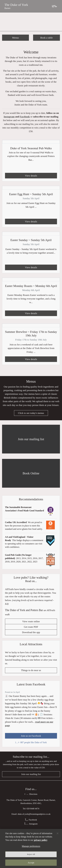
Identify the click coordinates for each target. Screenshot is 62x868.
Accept (31, 863)
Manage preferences (31, 846)
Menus (16, 38)
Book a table (47, 38)
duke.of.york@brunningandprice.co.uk (34, 814)
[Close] (58, 833)
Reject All (31, 854)
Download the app (31, 632)
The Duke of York (16, 5)
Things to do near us (31, 670)
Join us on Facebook (31, 736)
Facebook (25, 117)
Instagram (9, 117)
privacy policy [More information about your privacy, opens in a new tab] (41, 840)
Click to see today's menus (31, 413)
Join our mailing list (31, 774)
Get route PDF (31, 627)
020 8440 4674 (33, 809)
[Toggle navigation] (54, 6)
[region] (31, 848)
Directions (31, 794)
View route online (31, 621)
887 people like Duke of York (31, 742)
